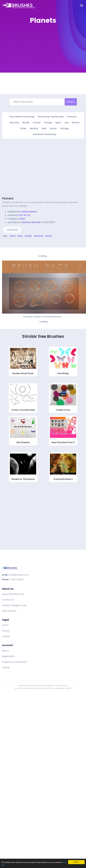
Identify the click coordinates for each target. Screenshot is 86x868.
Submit (6, 668)
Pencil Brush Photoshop (22, 117)
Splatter (34, 128)
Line (66, 123)
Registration (8, 656)
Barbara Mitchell (31, 222)
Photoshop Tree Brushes (51, 117)
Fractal (37, 123)
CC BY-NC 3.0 (23, 215)
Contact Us (8, 600)
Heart (58, 123)
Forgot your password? (15, 662)
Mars (20, 236)
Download (12, 230)
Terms (5, 625)
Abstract (14, 123)
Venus (48, 236)
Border (26, 123)
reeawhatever (29, 212)
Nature (76, 123)
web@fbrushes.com (18, 575)
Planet (28, 236)
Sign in (6, 651)
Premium (72, 117)
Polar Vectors (9, 611)
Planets (8, 198)
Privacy (6, 631)
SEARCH (71, 102)
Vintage (64, 128)
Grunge (48, 123)
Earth (13, 236)
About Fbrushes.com (13, 594)
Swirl (44, 128)
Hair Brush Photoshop (44, 134)
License (6, 636)
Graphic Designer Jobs (14, 605)
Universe (38, 236)
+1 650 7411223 (16, 579)
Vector (53, 128)
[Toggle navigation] (82, 5)
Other (23, 128)
